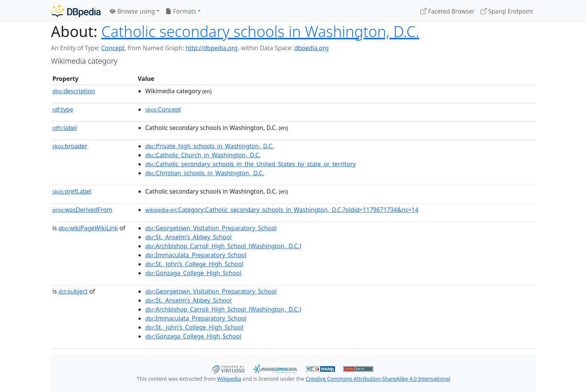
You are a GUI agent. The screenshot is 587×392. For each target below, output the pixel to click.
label (65, 128)
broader (70, 146)
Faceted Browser (448, 11)
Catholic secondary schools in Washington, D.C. (260, 31)
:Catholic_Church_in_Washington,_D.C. (203, 155)
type (63, 109)
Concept (113, 48)
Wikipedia (229, 379)
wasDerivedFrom (82, 210)
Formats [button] (181, 11)
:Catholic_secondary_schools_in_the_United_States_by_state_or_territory (250, 164)
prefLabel (72, 191)
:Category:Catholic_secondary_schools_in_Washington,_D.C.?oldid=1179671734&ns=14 (282, 210)
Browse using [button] (132, 11)
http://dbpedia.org (212, 48)
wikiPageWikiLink (88, 228)
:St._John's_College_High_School (194, 264)
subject (73, 291)
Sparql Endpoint (507, 11)
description (74, 91)
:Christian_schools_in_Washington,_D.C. (205, 173)
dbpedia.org (311, 48)
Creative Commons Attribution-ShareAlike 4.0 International (378, 379)
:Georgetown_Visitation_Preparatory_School (211, 228)
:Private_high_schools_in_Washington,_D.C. (210, 146)
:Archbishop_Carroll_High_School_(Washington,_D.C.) (223, 246)
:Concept (163, 109)
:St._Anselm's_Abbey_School (188, 237)
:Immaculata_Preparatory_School (196, 255)
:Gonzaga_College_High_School (193, 273)
